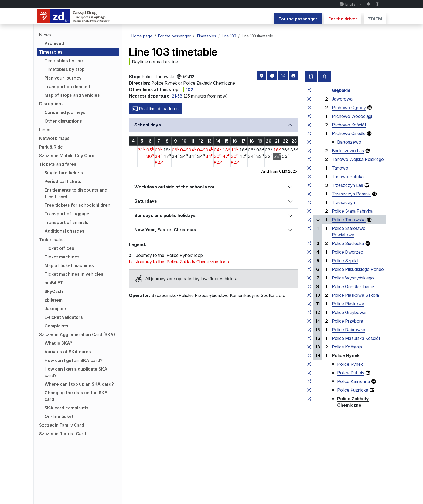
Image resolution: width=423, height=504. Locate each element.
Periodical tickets (63, 181)
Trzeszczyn (343, 202)
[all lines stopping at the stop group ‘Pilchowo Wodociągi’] (309, 116)
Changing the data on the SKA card (76, 396)
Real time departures (156, 109)
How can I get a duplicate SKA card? (76, 372)
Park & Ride (51, 147)
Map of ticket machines (69, 265)
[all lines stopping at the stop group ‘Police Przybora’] (309, 321)
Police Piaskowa (348, 304)
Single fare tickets (64, 173)
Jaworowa (342, 99)
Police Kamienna (354, 381)
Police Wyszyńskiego (353, 278)
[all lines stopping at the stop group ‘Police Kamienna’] (309, 381)
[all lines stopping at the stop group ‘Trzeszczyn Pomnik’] (309, 194)
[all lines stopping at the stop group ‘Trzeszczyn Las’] (309, 185)
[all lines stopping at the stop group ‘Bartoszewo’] (309, 142)
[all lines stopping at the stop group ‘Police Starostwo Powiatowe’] (309, 228)
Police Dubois (351, 373)
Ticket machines (62, 257)
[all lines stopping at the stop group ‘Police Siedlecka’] (309, 243)
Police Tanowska (349, 220)
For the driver (343, 19)
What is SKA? (58, 343)
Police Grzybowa (349, 312)
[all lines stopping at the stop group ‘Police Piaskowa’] (309, 304)
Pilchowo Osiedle (349, 133)
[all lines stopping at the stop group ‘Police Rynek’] (309, 355)
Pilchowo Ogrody (349, 108)
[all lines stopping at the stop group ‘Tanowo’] (309, 168)
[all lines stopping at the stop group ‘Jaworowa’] (309, 99)
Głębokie (341, 90)
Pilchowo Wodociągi (352, 116)
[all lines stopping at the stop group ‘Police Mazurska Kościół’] (309, 338)
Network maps (54, 138)
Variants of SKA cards (68, 352)
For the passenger (298, 19)
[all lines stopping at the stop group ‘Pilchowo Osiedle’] (309, 133)
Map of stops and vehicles (72, 95)
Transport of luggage (67, 214)
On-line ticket (59, 416)
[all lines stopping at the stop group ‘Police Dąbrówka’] (309, 330)
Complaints (56, 326)
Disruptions (51, 104)
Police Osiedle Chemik (353, 286)
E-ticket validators (64, 317)
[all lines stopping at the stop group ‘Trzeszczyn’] (309, 202)
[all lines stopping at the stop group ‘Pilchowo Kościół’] (309, 125)
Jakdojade (55, 309)
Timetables (51, 52)
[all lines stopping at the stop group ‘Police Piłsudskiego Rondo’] (309, 269)
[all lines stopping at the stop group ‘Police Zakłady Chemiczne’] (309, 399)
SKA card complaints (66, 408)
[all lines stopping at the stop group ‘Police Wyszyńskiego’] (309, 278)
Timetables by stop (65, 69)
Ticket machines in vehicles (74, 274)
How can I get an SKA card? (74, 360)
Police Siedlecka (348, 243)
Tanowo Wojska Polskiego (358, 159)
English (349, 4)
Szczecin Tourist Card (63, 434)
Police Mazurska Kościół (356, 338)
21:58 (177, 96)
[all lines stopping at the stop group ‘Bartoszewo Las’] (309, 151)
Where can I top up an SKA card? (79, 384)
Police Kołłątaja (347, 347)
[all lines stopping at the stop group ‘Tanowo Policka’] (309, 177)
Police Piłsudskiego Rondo (358, 269)
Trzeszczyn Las (347, 185)
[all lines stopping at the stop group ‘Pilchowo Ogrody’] (309, 108)
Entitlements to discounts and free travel (76, 193)
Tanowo (340, 168)
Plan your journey (63, 78)
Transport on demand (67, 87)
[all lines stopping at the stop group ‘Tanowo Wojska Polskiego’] (309, 159)
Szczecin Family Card (62, 425)
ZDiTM (375, 19)
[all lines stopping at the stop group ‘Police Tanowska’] (309, 220)
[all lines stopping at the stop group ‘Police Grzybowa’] (309, 312)
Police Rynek (346, 355)
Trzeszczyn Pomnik (351, 194)
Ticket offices (59, 248)
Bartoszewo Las (348, 151)
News (45, 35)
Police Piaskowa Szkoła (355, 295)
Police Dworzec (347, 252)
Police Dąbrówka (349, 330)
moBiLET (54, 283)
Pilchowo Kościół (349, 125)
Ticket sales (52, 240)
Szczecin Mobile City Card (67, 156)
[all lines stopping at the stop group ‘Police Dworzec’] (309, 252)
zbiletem (54, 300)
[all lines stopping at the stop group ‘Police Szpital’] (309, 261)
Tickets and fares (58, 164)
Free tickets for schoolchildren (77, 205)
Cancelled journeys (65, 112)
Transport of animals (66, 222)
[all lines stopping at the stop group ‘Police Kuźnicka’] (309, 390)
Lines (45, 130)
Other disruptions (63, 121)
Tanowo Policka (348, 177)
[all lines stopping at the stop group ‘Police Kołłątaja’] (309, 347)
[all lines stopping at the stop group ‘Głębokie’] (309, 90)
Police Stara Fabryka (352, 211)
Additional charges (64, 231)
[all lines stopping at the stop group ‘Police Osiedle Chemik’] (309, 286)
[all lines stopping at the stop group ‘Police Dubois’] (309, 373)
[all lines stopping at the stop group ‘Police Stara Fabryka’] (309, 211)
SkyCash (54, 291)
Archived (54, 43)
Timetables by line (64, 61)
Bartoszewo (349, 142)
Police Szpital (345, 261)
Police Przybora (347, 321)
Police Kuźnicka (353, 390)
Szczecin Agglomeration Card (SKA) (77, 334)
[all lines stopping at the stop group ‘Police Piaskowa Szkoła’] (309, 295)
